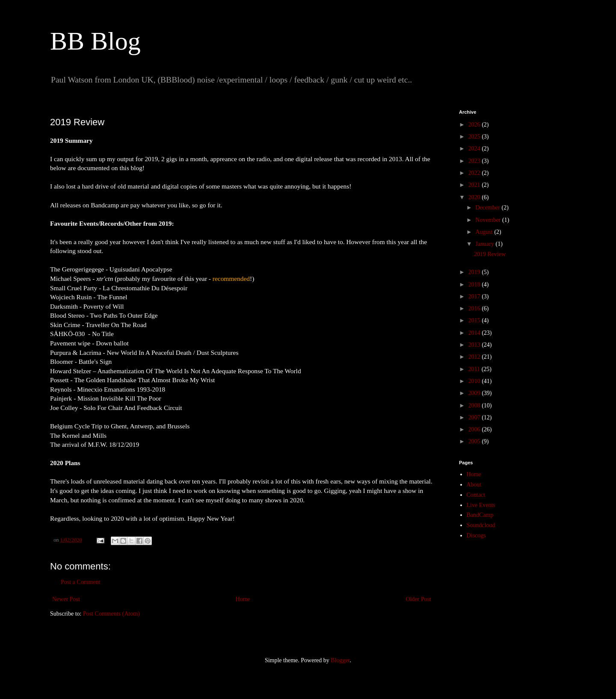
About (474, 485)
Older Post (419, 599)
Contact (476, 495)
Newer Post (66, 599)
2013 (475, 345)
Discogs (476, 535)
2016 (475, 308)
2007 (475, 417)
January (485, 244)
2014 (475, 333)
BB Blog (95, 41)
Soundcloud (481, 525)
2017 (475, 296)
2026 (475, 125)
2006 (475, 429)
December (488, 208)
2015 (475, 320)
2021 (475, 185)
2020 (475, 197)
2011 (475, 369)
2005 (475, 441)
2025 (475, 137)
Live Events (481, 505)
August (485, 232)
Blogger (340, 660)
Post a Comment (81, 582)
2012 (475, 357)
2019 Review (490, 254)
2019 (475, 272)
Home (243, 599)
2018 (475, 285)
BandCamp (480, 515)
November (489, 220)
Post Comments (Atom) (111, 614)
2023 (475, 161)
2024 (475, 149)
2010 (475, 381)
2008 (475, 406)
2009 (475, 393)
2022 (475, 173)
